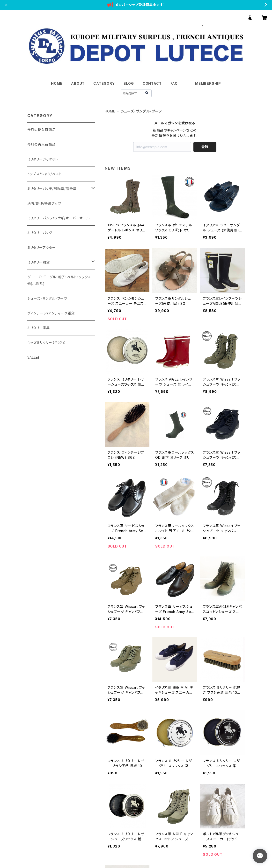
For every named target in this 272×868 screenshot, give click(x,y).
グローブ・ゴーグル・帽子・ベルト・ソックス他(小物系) (59, 280)
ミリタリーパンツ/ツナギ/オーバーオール (59, 218)
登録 (205, 147)
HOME (57, 83)
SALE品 (33, 357)
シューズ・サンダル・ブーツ (47, 298)
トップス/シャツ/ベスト (45, 174)
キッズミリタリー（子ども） (47, 343)
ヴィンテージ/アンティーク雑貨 (51, 313)
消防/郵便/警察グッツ (44, 203)
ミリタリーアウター (42, 247)
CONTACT (152, 83)
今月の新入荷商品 (41, 130)
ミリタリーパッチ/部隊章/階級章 (52, 189)
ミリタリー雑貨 (39, 262)
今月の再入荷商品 (41, 144)
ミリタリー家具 (39, 328)
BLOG (129, 83)
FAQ (174, 83)
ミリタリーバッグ (40, 233)
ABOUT (78, 83)
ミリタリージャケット (43, 159)
